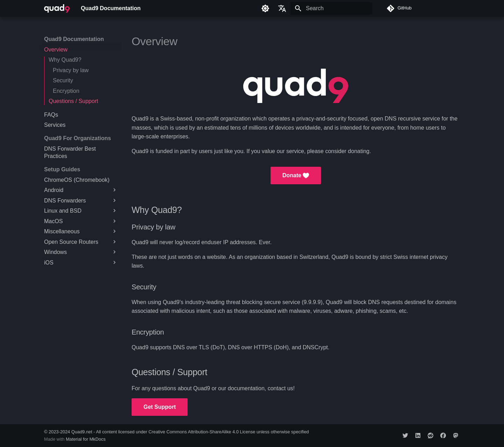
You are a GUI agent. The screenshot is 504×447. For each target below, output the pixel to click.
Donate (296, 176)
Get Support (160, 407)
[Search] (331, 8)
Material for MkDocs (86, 439)
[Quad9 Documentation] (57, 8)
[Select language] (282, 8)
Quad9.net (82, 432)
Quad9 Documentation (74, 39)
